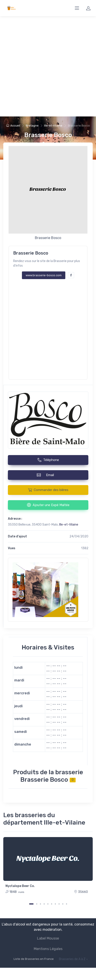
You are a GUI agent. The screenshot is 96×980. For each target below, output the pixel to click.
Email (48, 475)
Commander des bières (48, 490)
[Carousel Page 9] (63, 904)
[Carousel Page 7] (55, 904)
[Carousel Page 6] (52, 904)
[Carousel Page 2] (37, 904)
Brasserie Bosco (48, 135)
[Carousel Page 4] (44, 904)
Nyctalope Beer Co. (20, 886)
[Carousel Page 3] (40, 904)
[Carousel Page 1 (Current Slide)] (31, 904)
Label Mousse (48, 938)
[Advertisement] (48, 66)
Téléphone (48, 460)
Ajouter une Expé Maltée (48, 505)
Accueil (13, 126)
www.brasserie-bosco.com (44, 275)
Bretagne (32, 126)
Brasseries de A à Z (72, 959)
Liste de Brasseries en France (34, 959)
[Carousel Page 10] (67, 904)
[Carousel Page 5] (48, 904)
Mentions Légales (48, 949)
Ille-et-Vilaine (53, 126)
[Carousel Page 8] (59, 904)
